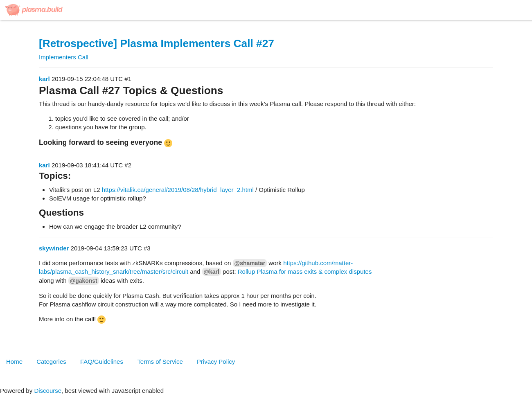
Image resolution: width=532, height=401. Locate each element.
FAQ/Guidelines (102, 362)
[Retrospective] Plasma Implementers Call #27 (157, 43)
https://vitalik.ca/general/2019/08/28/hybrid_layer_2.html (178, 190)
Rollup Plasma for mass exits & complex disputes (305, 271)
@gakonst (84, 281)
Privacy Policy (216, 362)
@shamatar (250, 263)
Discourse (48, 391)
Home (14, 362)
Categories (51, 362)
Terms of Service (160, 362)
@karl (212, 272)
